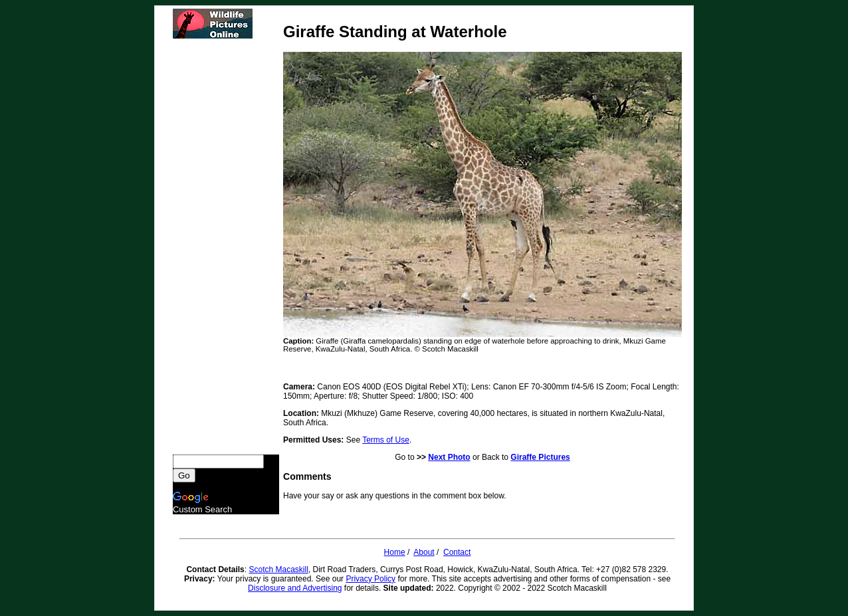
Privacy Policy (371, 579)
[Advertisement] (226, 247)
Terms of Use (386, 440)
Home (395, 552)
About (424, 552)
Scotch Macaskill (278, 569)
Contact (457, 552)
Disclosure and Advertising (295, 588)
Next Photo (449, 457)
